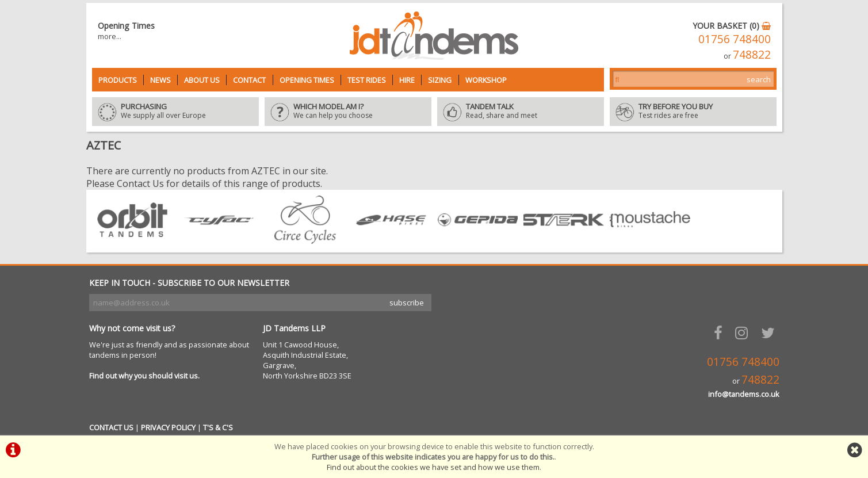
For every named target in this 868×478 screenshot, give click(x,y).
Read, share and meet (521, 112)
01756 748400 (735, 39)
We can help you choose (348, 112)
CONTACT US (111, 427)
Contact (249, 80)
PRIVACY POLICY (168, 427)
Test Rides (367, 80)
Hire (407, 80)
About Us (202, 80)
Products (118, 80)
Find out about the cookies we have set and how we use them (433, 467)
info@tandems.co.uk (744, 394)
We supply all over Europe (175, 112)
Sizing (440, 80)
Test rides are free (693, 112)
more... (110, 36)
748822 (752, 54)
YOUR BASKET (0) (732, 26)
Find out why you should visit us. (144, 376)
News (160, 80)
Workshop (486, 80)
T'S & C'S (218, 427)
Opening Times (307, 80)
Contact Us (140, 183)
